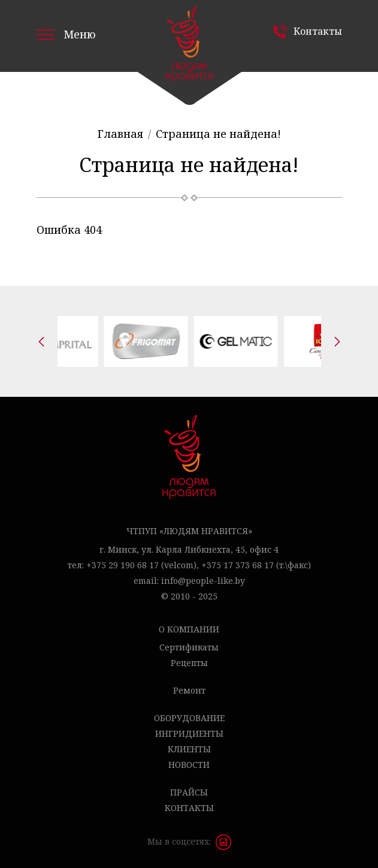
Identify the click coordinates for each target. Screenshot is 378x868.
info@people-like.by (203, 581)
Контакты (318, 31)
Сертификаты (189, 647)
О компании (189, 629)
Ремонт (189, 690)
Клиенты (189, 749)
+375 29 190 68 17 (123, 565)
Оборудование (189, 718)
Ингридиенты (189, 733)
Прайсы (189, 792)
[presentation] (41, 342)
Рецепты (189, 663)
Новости (189, 765)
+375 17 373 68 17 (238, 565)
